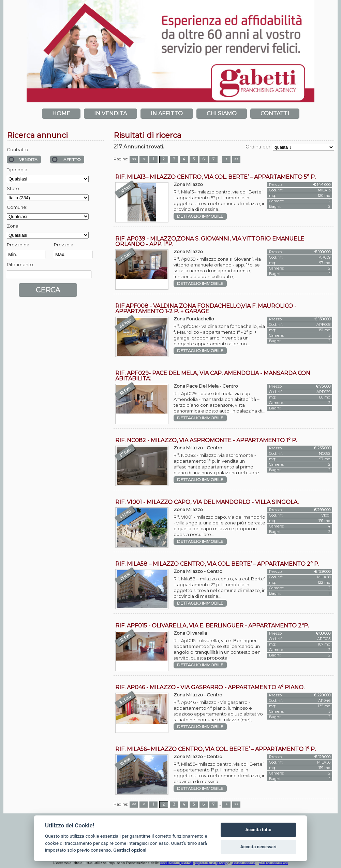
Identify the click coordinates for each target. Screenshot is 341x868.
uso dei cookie (243, 863)
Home (61, 113)
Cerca (48, 290)
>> (236, 159)
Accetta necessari (258, 847)
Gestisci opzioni (130, 850)
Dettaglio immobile (200, 216)
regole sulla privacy (211, 863)
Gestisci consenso (273, 863)
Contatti (275, 113)
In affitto (167, 113)
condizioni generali (176, 863)
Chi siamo (222, 113)
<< (134, 159)
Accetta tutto (258, 830)
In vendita (110, 113)
